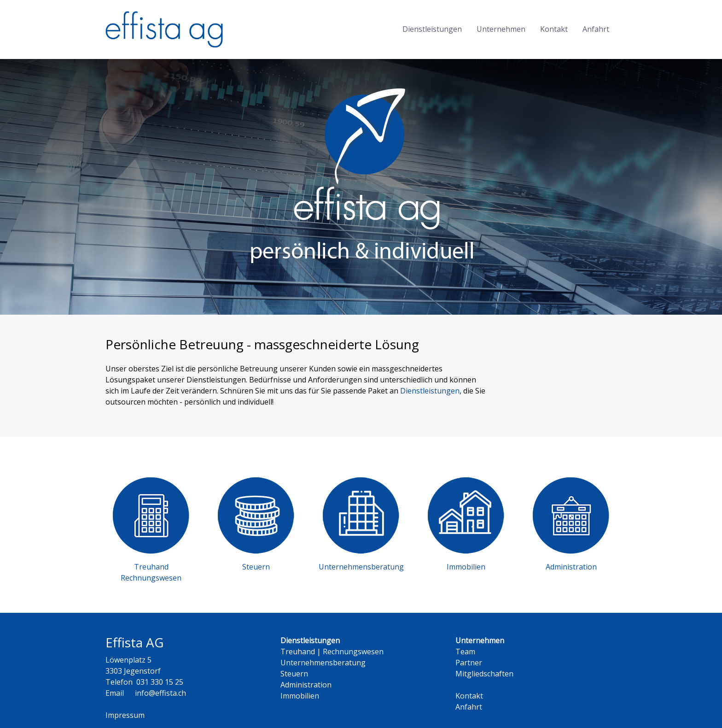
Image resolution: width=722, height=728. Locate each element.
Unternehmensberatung (323, 663)
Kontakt (554, 29)
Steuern (294, 674)
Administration (306, 685)
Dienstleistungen (432, 29)
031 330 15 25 (160, 682)
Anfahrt (596, 29)
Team (465, 652)
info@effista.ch (160, 693)
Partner (469, 663)
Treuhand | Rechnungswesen (332, 652)
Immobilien (300, 696)
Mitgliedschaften (484, 674)
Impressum (125, 715)
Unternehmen (501, 29)
